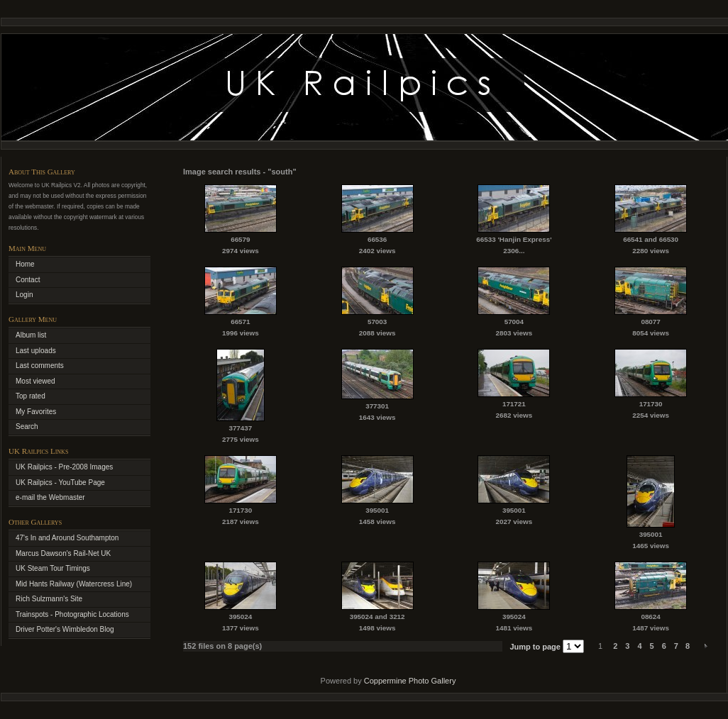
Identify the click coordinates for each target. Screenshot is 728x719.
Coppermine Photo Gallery (410, 681)
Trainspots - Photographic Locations (72, 614)
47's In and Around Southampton (67, 538)
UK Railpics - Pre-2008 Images (64, 467)
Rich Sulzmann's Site (49, 599)
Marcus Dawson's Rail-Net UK (63, 553)
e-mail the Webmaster (50, 497)
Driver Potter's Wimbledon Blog (65, 629)
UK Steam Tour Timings (53, 568)
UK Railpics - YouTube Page (60, 483)
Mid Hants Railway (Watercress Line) (74, 584)
